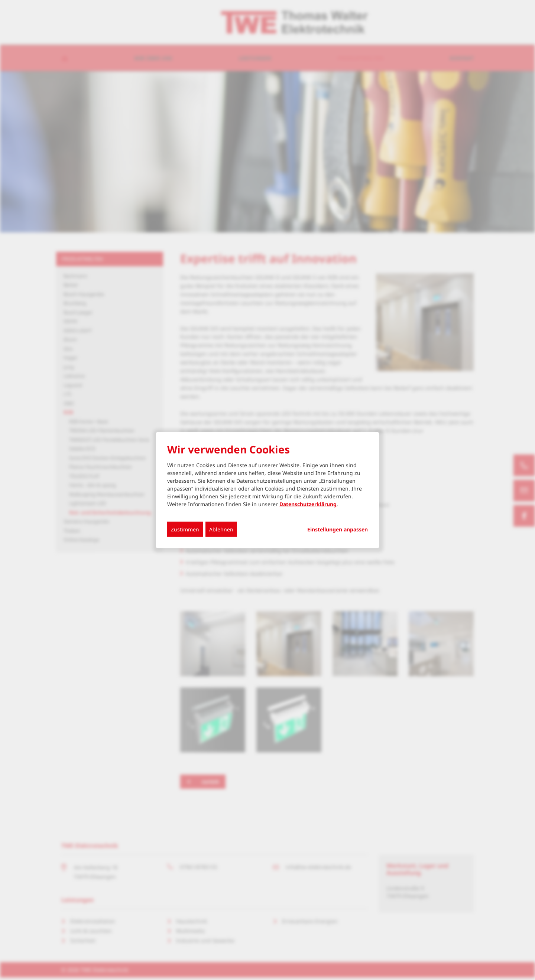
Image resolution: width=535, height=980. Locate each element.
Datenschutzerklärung (308, 504)
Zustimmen (185, 529)
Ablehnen (221, 529)
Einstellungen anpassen (338, 530)
